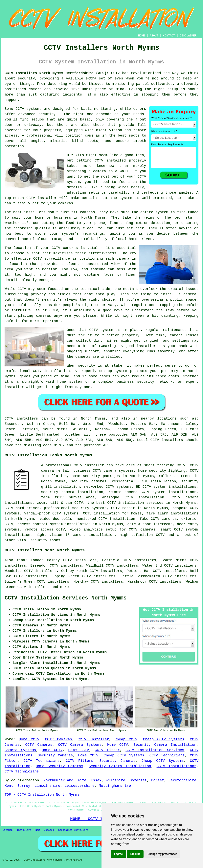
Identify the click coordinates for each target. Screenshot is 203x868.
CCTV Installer (93, 739)
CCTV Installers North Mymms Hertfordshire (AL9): (57, 73)
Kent (9, 786)
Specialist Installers (73, 830)
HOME (142, 36)
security (39, 540)
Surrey (24, 786)
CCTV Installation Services (155, 750)
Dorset (158, 780)
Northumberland (58, 780)
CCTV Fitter (107, 750)
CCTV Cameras (58, 739)
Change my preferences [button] (162, 854)
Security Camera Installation (165, 745)
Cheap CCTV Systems (164, 739)
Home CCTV (29, 739)
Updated (49, 830)
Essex (96, 780)
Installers (24, 830)
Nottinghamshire (115, 786)
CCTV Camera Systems (80, 745)
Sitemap (8, 830)
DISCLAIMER (188, 36)
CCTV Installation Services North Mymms (66, 598)
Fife (82, 780)
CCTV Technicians (167, 755)
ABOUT (154, 36)
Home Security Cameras (59, 766)
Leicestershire (79, 786)
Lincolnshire (47, 786)
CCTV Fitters (80, 761)
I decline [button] (135, 854)
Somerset (138, 780)
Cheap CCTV (126, 739)
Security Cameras (55, 755)
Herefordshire (182, 780)
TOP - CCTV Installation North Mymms (42, 795)
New (38, 830)
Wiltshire (115, 780)
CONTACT (169, 36)
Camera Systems (20, 750)
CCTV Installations (177, 766)
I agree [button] (118, 854)
